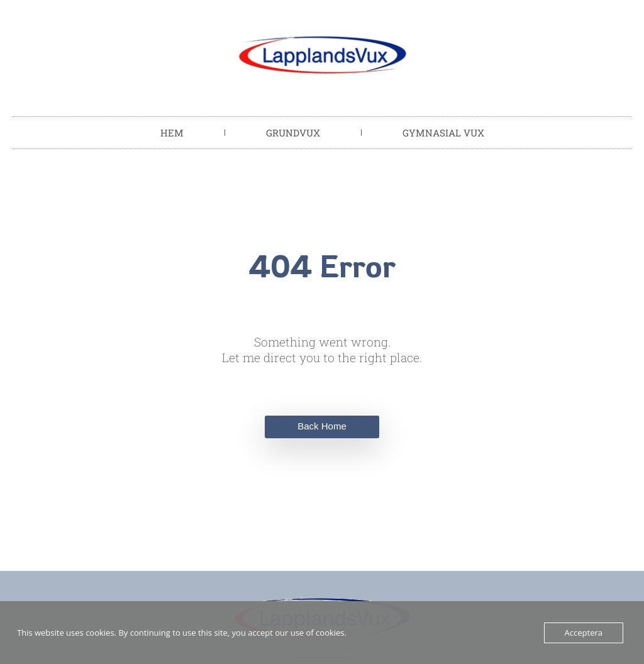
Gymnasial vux (443, 133)
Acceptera (584, 633)
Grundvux (293, 133)
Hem (172, 133)
